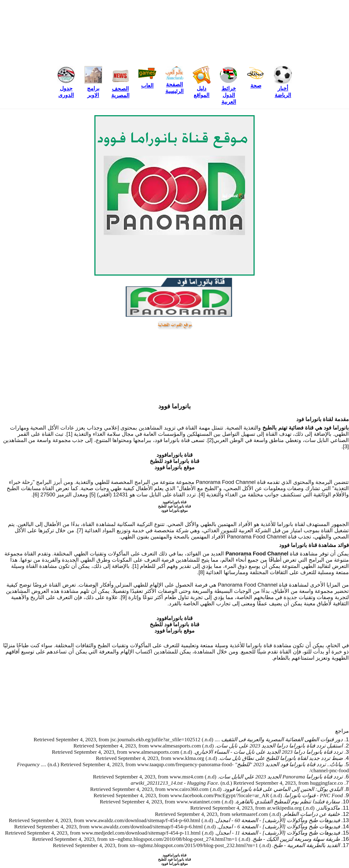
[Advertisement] (174, 31)
